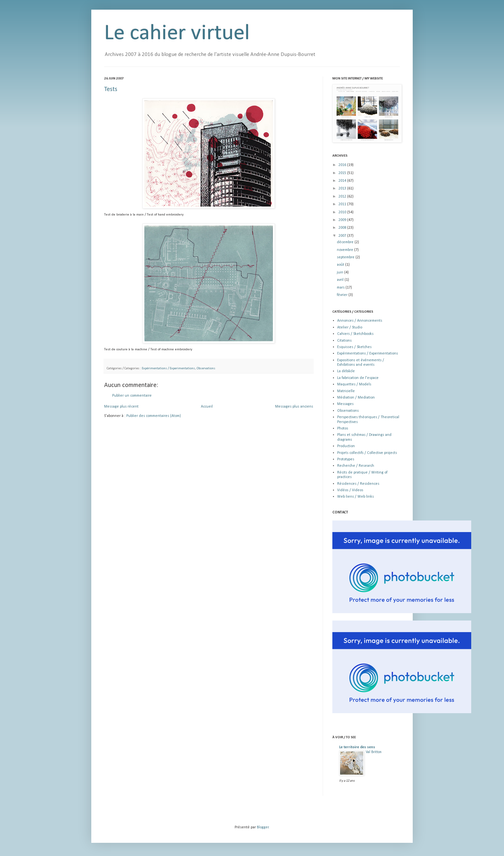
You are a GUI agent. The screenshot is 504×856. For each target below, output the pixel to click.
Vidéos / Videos (350, 490)
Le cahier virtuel (177, 34)
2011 (343, 204)
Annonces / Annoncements (360, 321)
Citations (344, 341)
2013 (343, 189)
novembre (346, 250)
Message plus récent (121, 407)
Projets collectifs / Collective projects (367, 453)
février (343, 295)
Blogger (263, 827)
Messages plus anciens (294, 407)
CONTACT (340, 512)
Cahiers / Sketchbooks (355, 334)
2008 (343, 228)
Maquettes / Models (354, 384)
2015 (343, 173)
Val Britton (374, 752)
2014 (343, 181)
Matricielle (346, 391)
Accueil (207, 407)
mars (341, 288)
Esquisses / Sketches (354, 347)
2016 (343, 165)
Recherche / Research (356, 466)
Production (346, 446)
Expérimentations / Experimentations (168, 368)
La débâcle (346, 371)
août (341, 265)
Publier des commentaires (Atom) (154, 416)
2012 (343, 197)
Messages (345, 404)
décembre (346, 242)
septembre (346, 257)
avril (341, 280)
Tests (111, 89)
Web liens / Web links (355, 497)
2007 (343, 236)
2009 (343, 220)
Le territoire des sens (357, 747)
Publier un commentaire (132, 396)
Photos (343, 428)
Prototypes (346, 459)
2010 (343, 212)
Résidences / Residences (358, 484)
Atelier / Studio (350, 327)
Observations (206, 368)
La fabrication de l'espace (358, 378)
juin (341, 272)
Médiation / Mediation (356, 398)
